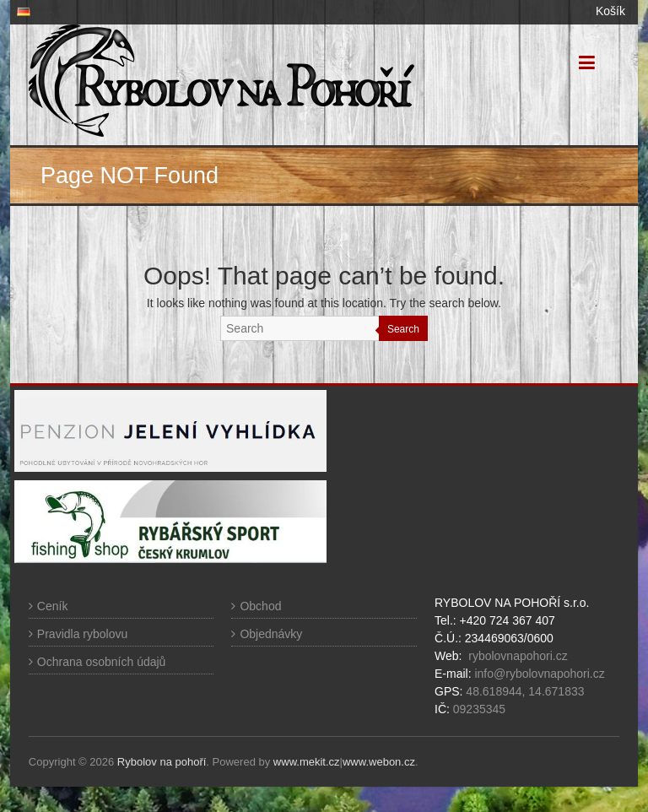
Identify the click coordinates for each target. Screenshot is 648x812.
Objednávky (271, 634)
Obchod (260, 606)
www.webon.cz (379, 762)
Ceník (53, 606)
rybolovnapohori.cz (518, 656)
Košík (610, 11)
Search (403, 329)
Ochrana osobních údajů (102, 662)
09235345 (479, 709)
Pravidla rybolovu (82, 634)
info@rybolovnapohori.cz (539, 674)
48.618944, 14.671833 (523, 691)
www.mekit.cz (307, 762)
